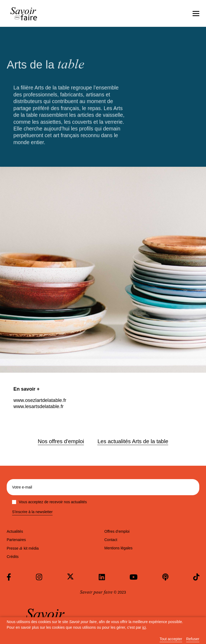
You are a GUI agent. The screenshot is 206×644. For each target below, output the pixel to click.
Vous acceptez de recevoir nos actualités (49, 502)
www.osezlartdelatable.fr (40, 400)
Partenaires (16, 540)
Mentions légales (118, 548)
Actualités (15, 531)
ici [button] (144, 627)
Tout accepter (171, 639)
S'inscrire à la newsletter (32, 512)
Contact (111, 540)
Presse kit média (23, 548)
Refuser (193, 639)
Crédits (13, 557)
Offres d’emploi (117, 531)
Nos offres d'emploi (61, 441)
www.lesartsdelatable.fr (38, 406)
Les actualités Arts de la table (133, 441)
